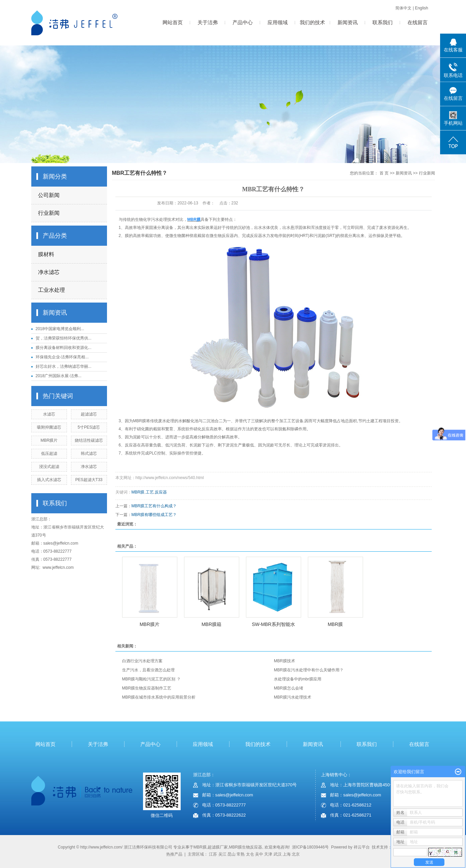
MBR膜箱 (211, 624)
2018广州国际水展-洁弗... (59, 376)
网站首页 (173, 22)
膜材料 (46, 254)
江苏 (213, 854)
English (421, 8)
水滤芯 (49, 414)
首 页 (384, 173)
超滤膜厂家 (218, 847)
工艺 (150, 492)
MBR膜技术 (284, 661)
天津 (268, 854)
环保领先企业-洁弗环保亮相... (62, 357)
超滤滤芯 (89, 414)
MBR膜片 (49, 440)
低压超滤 (49, 453)
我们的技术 (312, 22)
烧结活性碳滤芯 (89, 440)
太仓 (250, 854)
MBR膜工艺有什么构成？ (154, 506)
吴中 (259, 854)
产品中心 (243, 22)
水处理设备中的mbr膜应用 (298, 679)
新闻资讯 (348, 22)
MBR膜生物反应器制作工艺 (147, 688)
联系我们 (383, 22)
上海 (287, 854)
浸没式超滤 (49, 467)
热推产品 (174, 854)
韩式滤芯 (89, 453)
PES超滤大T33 (89, 480)
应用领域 (278, 22)
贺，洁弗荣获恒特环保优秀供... (64, 338)
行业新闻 (49, 213)
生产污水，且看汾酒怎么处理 (148, 670)
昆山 (231, 854)
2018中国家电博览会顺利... (60, 329)
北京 (296, 854)
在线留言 (418, 22)
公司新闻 (49, 195)
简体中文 (403, 8)
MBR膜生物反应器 (245, 847)
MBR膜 (138, 492)
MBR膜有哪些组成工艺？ (154, 515)
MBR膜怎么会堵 (289, 688)
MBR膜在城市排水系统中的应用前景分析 (159, 697)
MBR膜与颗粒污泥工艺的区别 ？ (151, 679)
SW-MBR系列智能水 (273, 624)
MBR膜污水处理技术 (293, 697)
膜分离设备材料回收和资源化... (64, 348)
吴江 (222, 854)
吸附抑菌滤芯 (49, 427)
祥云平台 (362, 847)
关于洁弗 (208, 22)
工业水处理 (51, 290)
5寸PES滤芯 (89, 427)
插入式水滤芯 (49, 480)
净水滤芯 (49, 272)
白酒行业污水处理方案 (142, 661)
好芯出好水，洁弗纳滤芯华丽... (64, 366)
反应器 (161, 492)
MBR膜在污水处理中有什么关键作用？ (309, 670)
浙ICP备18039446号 (310, 847)
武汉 (278, 854)
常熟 (241, 854)
